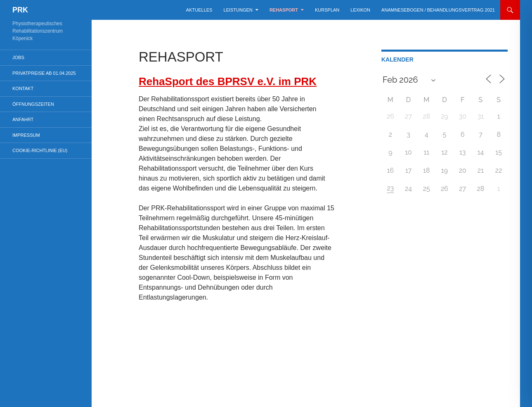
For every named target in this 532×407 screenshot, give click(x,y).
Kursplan (327, 10)
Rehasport (284, 10)
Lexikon (360, 10)
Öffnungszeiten (33, 104)
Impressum (26, 135)
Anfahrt (23, 119)
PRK (20, 10)
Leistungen (238, 10)
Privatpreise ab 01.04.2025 (44, 73)
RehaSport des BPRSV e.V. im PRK (228, 81)
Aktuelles (199, 10)
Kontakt (23, 88)
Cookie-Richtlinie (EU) (40, 150)
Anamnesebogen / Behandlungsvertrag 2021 (438, 10)
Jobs (18, 57)
